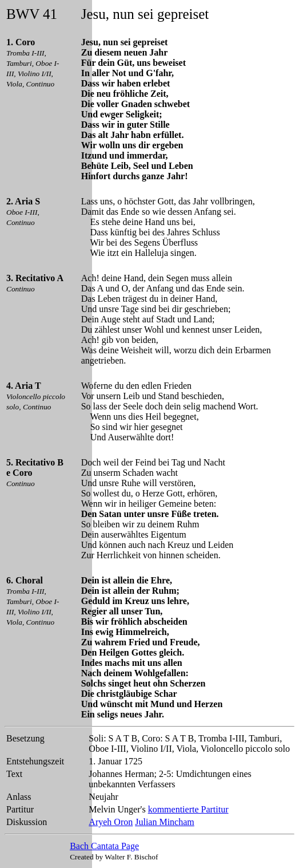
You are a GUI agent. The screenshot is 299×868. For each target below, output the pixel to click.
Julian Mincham (165, 822)
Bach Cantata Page (104, 846)
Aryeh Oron (111, 822)
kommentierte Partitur (188, 809)
